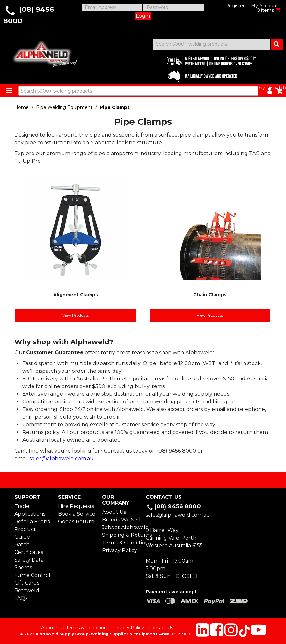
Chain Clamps (210, 295)
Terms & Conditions (121, 543)
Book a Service (77, 514)
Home (22, 107)
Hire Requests (76, 506)
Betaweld (27, 591)
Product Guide (25, 533)
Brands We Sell (121, 520)
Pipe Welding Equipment (64, 107)
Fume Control (32, 575)
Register (235, 6)
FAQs (21, 598)
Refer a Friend (33, 522)
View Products (76, 315)
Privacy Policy (120, 550)
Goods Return (76, 522)
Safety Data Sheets (29, 564)
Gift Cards (27, 583)
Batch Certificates (29, 548)
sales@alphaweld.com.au (62, 458)
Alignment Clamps (76, 295)
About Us (114, 512)
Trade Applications (30, 510)
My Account (264, 6)
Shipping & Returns (121, 535)
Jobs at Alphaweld (121, 527)
